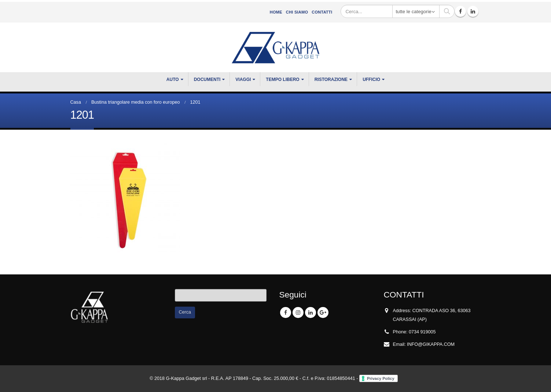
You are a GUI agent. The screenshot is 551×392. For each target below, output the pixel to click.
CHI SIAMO (297, 12)
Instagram (298, 313)
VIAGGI (243, 79)
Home (276, 12)
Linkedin (311, 313)
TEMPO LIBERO (282, 79)
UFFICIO (371, 79)
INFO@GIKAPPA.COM (431, 344)
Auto (173, 79)
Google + (323, 313)
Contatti (322, 12)
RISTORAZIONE (331, 79)
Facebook (286, 313)
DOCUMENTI (207, 79)
